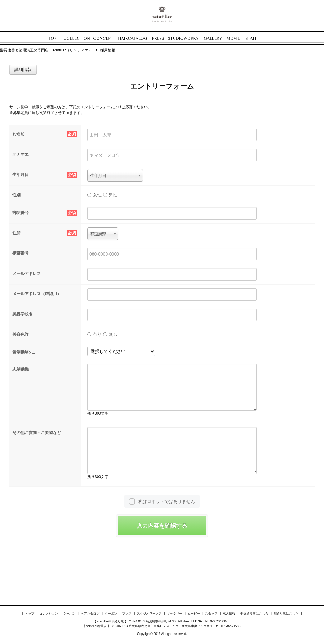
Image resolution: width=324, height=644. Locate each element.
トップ (30, 614)
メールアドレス (27, 273)
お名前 (45, 134)
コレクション (49, 614)
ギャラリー (174, 614)
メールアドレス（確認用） (37, 294)
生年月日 (45, 175)
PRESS (160, 38)
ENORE (162, 14)
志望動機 (21, 369)
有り (94, 334)
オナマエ (21, 154)
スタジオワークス (149, 614)
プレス (127, 614)
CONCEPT (106, 38)
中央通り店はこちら (254, 614)
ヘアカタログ (90, 614)
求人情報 (229, 614)
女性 (94, 195)
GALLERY (215, 38)
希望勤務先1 (24, 352)
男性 (110, 195)
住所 (45, 233)
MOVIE (236, 38)
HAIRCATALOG (135, 38)
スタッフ (211, 614)
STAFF (255, 38)
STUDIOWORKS (186, 38)
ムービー (194, 614)
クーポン (69, 614)
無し (110, 334)
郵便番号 (45, 213)
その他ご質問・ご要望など (37, 433)
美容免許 (21, 334)
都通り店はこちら (286, 614)
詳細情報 (23, 70)
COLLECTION (79, 38)
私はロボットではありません (167, 501)
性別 (17, 195)
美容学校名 (23, 314)
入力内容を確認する (162, 526)
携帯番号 (21, 253)
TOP (56, 38)
